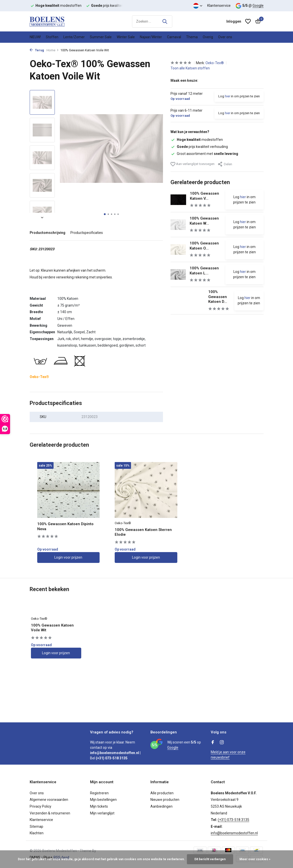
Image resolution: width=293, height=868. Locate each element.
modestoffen (197, 140)
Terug (37, 50)
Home (53, 50)
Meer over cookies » (255, 859)
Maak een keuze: (184, 80)
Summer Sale (101, 37)
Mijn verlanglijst (102, 813)
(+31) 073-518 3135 (234, 820)
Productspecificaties (87, 233)
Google (258, 6)
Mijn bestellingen (103, 800)
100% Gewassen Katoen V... (204, 196)
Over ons (225, 37)
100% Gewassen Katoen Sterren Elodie (143, 532)
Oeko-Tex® (215, 63)
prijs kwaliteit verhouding (199, 147)
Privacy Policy (40, 806)
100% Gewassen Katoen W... (204, 221)
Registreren (99, 793)
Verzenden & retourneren (50, 813)
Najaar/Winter (151, 37)
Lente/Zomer (74, 37)
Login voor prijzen (68, 557)
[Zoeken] (152, 22)
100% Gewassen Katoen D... (218, 297)
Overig (208, 37)
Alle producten (162, 793)
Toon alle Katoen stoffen (190, 68)
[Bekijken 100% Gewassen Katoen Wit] (178, 224)
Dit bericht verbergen (210, 859)
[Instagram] (222, 743)
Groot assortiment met (204, 154)
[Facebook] (213, 743)
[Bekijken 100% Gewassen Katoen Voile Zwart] (178, 200)
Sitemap (36, 826)
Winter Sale (126, 37)
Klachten (37, 833)
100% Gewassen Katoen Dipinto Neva (65, 526)
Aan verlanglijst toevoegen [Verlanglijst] (193, 164)
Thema (192, 37)
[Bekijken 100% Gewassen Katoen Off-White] (178, 249)
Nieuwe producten (165, 800)
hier (227, 96)
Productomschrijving (48, 233)
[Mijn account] (234, 21)
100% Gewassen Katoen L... (204, 271)
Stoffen (52, 37)
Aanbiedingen (161, 806)
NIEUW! (35, 37)
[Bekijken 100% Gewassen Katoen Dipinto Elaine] (188, 301)
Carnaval (174, 37)
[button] (105, 214)
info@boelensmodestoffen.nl (234, 833)
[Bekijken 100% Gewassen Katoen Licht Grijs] (178, 274)
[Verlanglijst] (248, 21)
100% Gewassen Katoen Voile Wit (52, 628)
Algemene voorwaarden (49, 800)
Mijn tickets (99, 806)
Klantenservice (219, 6)
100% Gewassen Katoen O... (204, 246)
